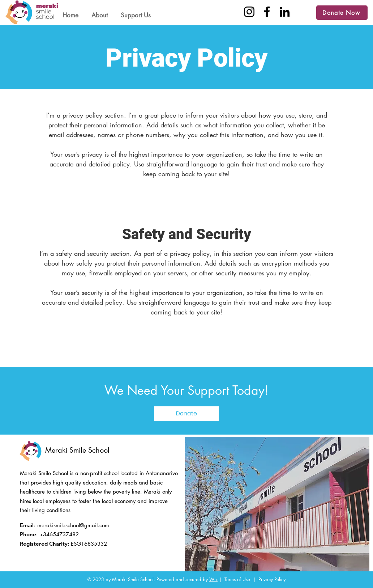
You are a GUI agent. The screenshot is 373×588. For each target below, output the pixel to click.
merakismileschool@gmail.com (73, 525)
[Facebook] (267, 12)
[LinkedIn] (285, 12)
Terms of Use (237, 579)
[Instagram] (249, 12)
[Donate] (186, 414)
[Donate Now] (342, 13)
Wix (213, 579)
